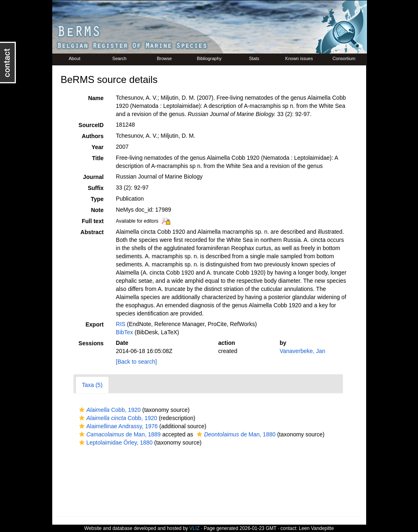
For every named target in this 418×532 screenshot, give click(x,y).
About (74, 58)
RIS (121, 324)
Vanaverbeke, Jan (302, 351)
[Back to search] (136, 362)
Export (94, 324)
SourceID (91, 125)
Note (97, 210)
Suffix (96, 188)
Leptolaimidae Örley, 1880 (115, 443)
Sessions (91, 343)
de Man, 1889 (119, 434)
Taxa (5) (92, 385)
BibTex (125, 332)
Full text (93, 221)
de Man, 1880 (235, 434)
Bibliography (209, 58)
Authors (93, 136)
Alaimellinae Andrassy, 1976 (118, 426)
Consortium (344, 58)
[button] (82, 410)
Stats (254, 58)
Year (98, 147)
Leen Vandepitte (316, 528)
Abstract (92, 232)
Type (97, 199)
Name (96, 98)
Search (119, 58)
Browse (164, 58)
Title (98, 158)
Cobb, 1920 (109, 410)
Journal (93, 177)
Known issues (299, 58)
